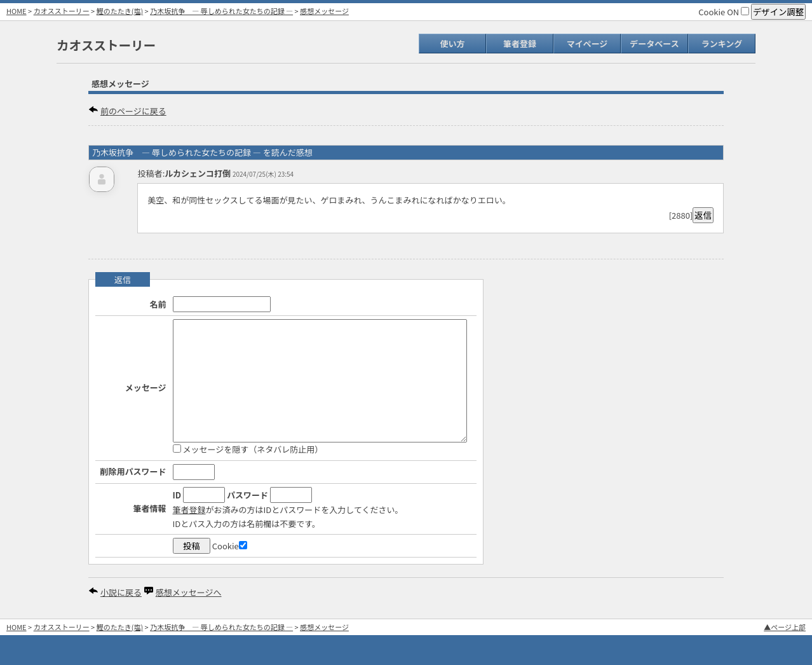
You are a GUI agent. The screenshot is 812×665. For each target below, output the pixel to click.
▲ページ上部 (785, 627)
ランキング (722, 44)
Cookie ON (724, 12)
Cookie (230, 546)
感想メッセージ (324, 11)
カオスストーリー (62, 11)
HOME (17, 11)
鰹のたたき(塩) (120, 11)
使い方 (452, 44)
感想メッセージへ (189, 592)
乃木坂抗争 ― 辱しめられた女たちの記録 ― (221, 11)
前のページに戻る (133, 111)
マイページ (587, 44)
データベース (654, 44)
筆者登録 (520, 44)
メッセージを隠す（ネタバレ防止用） (248, 449)
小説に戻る (121, 592)
